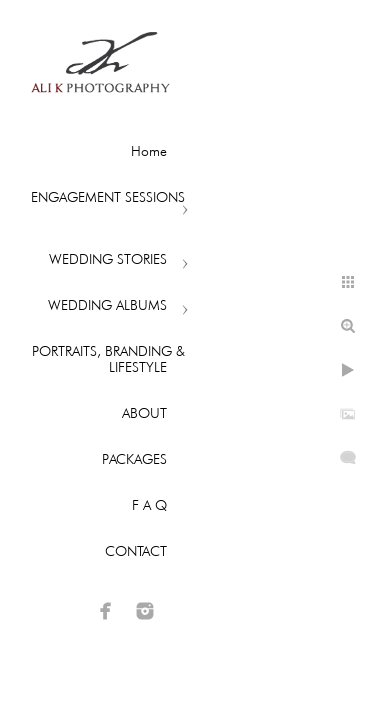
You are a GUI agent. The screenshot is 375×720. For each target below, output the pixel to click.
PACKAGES (134, 459)
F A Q (149, 505)
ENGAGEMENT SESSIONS (108, 197)
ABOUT (144, 413)
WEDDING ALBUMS (107, 305)
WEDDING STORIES (108, 259)
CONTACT (136, 551)
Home (149, 151)
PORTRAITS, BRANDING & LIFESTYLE (108, 359)
